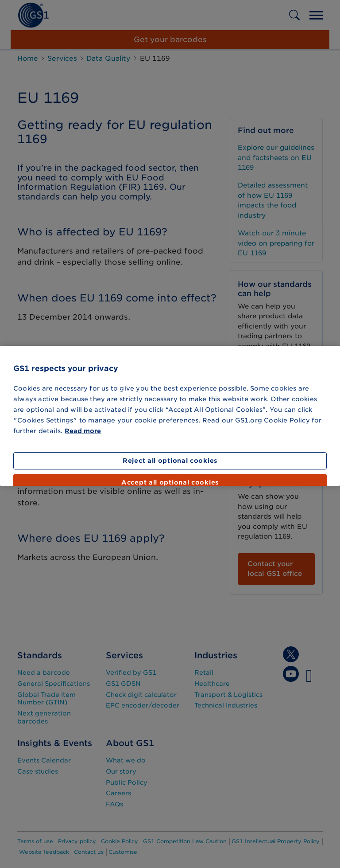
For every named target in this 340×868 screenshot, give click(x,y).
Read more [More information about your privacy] (83, 431)
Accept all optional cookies (170, 482)
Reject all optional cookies (170, 461)
